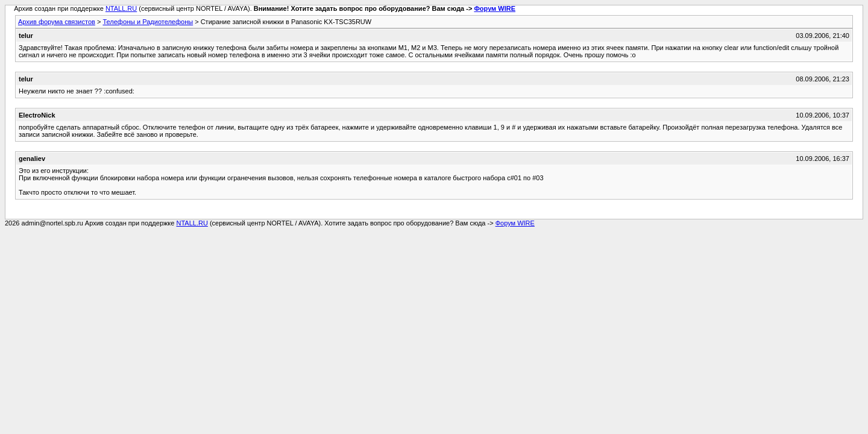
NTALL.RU (121, 8)
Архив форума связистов (57, 22)
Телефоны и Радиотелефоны (148, 22)
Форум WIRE (495, 8)
